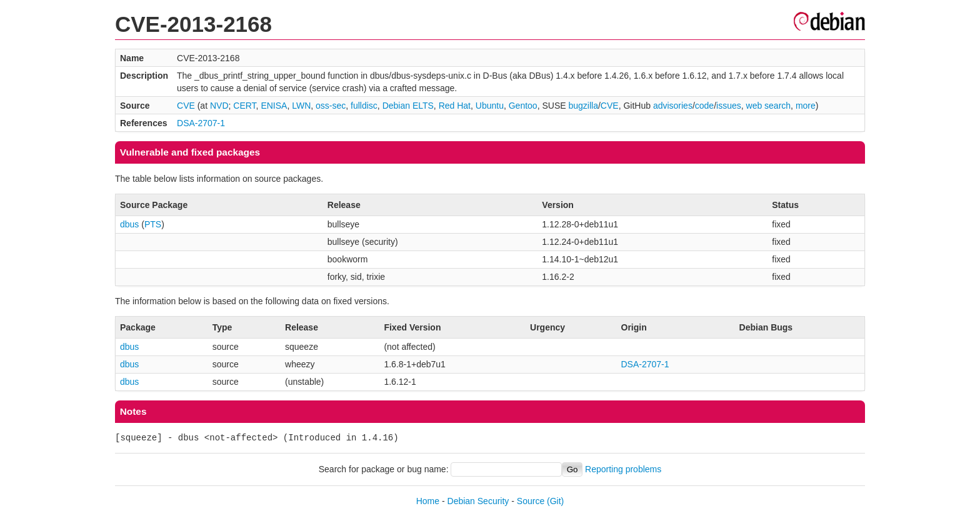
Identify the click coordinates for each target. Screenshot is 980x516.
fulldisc (364, 106)
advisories (673, 106)
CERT (244, 106)
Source (531, 501)
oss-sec (331, 106)
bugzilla (583, 106)
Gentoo (523, 106)
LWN (301, 106)
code (704, 106)
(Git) (555, 501)
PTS (153, 224)
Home (428, 501)
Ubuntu (490, 106)
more (806, 106)
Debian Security (478, 501)
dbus (129, 224)
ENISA (274, 106)
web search (769, 106)
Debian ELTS (408, 106)
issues (729, 106)
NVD (219, 106)
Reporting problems (623, 469)
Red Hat (455, 106)
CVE (186, 106)
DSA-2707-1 (201, 123)
